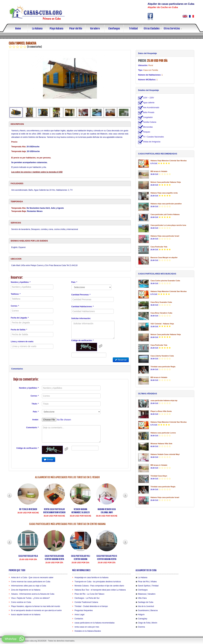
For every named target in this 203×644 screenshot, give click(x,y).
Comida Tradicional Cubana (86, 602)
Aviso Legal (79, 615)
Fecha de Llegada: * (20, 318)
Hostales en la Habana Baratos (88, 631)
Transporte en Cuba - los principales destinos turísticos (98, 582)
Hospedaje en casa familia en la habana (91, 577)
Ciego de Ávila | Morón (148, 623)
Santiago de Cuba (146, 602)
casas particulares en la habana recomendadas (95, 623)
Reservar (121, 360)
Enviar (49, 460)
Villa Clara (142, 598)
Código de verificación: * (83, 340)
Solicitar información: (81, 318)
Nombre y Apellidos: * (21, 282)
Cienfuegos (114, 29)
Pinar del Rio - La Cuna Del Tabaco (89, 594)
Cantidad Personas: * (81, 295)
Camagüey (143, 619)
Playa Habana (56, 29)
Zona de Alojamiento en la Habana (26, 590)
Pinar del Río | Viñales (147, 582)
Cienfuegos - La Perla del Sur (87, 598)
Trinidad (133, 29)
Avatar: (35, 420)
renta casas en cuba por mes (87, 627)
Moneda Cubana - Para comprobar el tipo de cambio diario (99, 586)
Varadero (95, 29)
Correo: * (15, 306)
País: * (74, 282)
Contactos (79, 619)
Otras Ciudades (153, 29)
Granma (141, 627)
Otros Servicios (173, 29)
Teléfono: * (16, 294)
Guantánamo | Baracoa (148, 610)
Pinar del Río (76, 29)
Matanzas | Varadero (147, 594)
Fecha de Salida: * (19, 330)
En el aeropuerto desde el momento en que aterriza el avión (36, 610)
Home (18, 29)
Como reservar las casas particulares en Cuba (31, 582)
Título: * (35, 404)
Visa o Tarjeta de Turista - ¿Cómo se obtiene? (30, 598)
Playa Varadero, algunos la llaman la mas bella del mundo (36, 606)
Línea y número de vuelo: (22, 342)
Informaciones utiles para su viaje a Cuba (29, 586)
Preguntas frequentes (84, 610)
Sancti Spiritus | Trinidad (148, 586)
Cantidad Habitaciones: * (83, 307)
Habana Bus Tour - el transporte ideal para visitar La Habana (100, 590)
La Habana (37, 29)
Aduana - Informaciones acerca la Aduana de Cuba (33, 594)
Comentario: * (32, 428)
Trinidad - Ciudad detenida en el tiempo (91, 606)
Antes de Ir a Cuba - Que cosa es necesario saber (32, 577)
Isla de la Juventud (146, 606)
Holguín (141, 615)
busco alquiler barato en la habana (26, 615)
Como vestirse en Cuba (21, 602)
